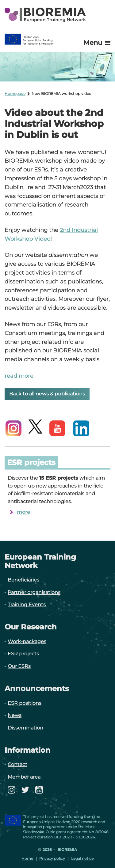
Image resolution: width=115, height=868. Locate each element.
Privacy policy (52, 858)
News (15, 715)
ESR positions (25, 703)
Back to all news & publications (47, 394)
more (23, 512)
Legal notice (82, 858)
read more (19, 376)
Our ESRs (19, 666)
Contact (17, 764)
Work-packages (27, 641)
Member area (24, 777)
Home (27, 858)
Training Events (27, 605)
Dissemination (25, 728)
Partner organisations (34, 592)
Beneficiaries (23, 580)
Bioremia (67, 850)
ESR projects (23, 654)
